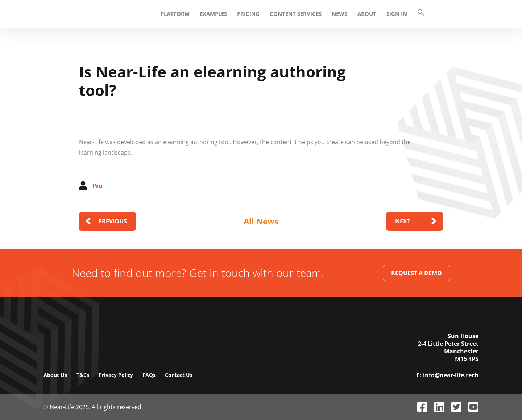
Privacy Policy (116, 375)
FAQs (149, 375)
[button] (415, 14)
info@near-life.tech (451, 375)
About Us (55, 375)
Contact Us (179, 375)
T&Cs (83, 375)
